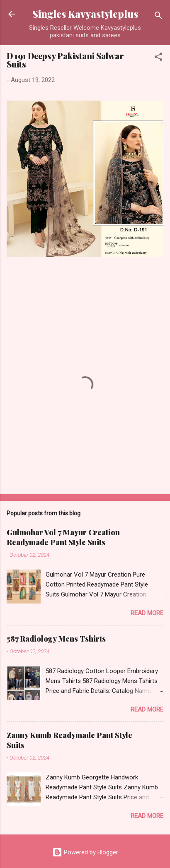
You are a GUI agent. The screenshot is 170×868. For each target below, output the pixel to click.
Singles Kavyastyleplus (85, 14)
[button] (158, 58)
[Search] (158, 17)
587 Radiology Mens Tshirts (56, 639)
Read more (147, 613)
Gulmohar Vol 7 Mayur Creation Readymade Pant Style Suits (63, 537)
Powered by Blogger (85, 852)
